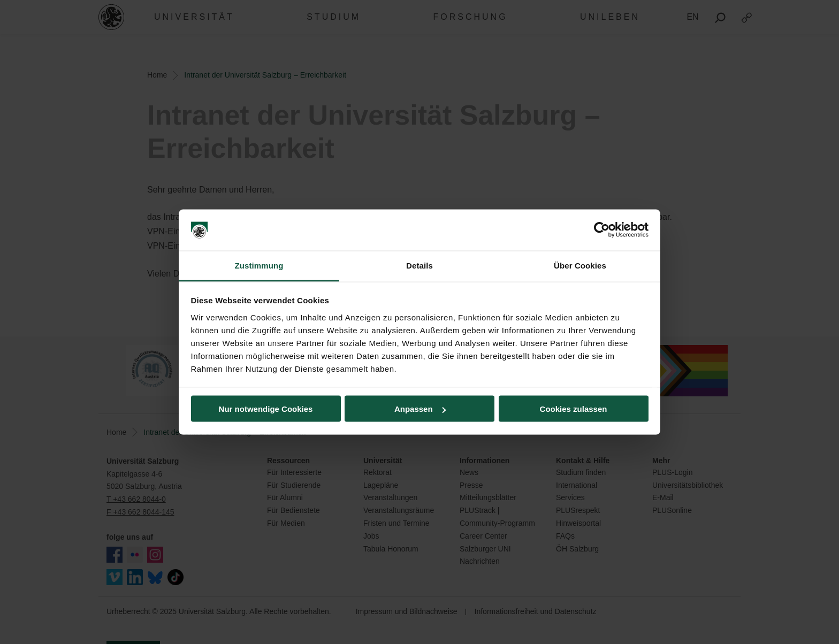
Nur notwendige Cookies (266, 409)
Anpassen (420, 409)
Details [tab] (419, 265)
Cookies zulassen (574, 409)
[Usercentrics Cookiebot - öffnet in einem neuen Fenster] (602, 230)
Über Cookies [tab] (580, 265)
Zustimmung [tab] (259, 265)
